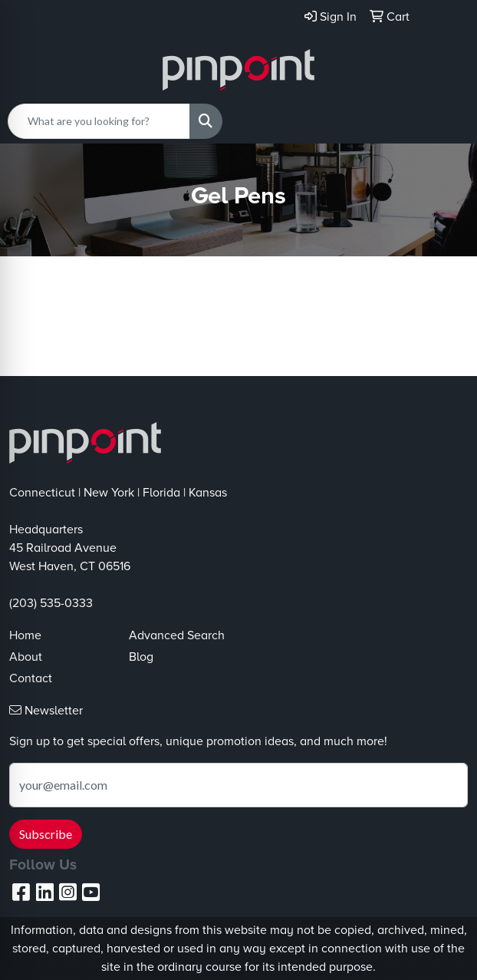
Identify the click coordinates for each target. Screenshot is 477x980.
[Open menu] (446, 121)
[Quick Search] (99, 121)
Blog (141, 657)
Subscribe (46, 834)
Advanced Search (177, 635)
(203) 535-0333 (51, 603)
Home (25, 635)
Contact (31, 678)
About (26, 657)
